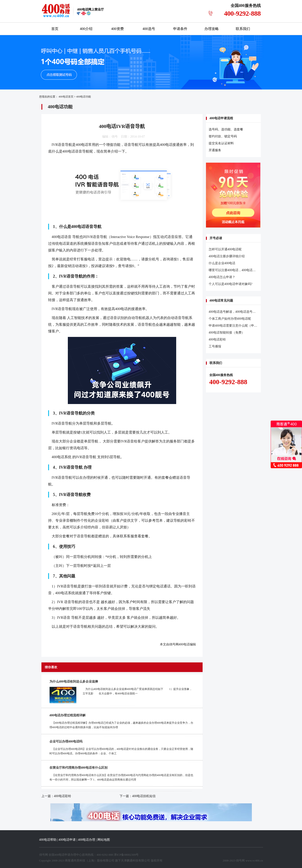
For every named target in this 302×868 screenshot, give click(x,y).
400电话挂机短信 (144, 796)
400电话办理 (87, 840)
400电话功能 (84, 97)
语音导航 (65, 145)
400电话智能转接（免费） (227, 333)
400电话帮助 (48, 840)
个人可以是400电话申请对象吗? (230, 284)
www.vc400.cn (254, 861)
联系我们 (243, 29)
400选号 (149, 29)
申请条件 (180, 29)
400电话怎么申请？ (222, 277)
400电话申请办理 (65, 855)
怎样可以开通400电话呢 (225, 249)
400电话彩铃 (63, 796)
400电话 (184, 644)
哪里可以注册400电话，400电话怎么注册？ (238, 270)
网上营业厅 (91, 10)
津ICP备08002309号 (126, 855)
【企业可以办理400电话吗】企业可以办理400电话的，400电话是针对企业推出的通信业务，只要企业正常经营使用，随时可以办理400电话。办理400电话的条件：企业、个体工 (121, 751)
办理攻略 (212, 29)
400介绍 (86, 29)
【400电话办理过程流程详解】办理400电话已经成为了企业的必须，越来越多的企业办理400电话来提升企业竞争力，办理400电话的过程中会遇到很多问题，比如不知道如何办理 (121, 725)
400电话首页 (66, 97)
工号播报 (215, 346)
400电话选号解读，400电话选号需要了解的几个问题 (245, 312)
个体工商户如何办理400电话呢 (230, 319)
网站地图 (104, 840)
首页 (55, 29)
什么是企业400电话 (222, 263)
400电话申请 (67, 840)
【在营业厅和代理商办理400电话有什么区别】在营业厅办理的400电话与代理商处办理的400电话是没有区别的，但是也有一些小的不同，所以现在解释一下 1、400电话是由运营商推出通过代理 (121, 777)
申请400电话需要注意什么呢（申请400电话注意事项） (246, 326)
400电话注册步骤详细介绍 (227, 256)
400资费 (118, 29)
